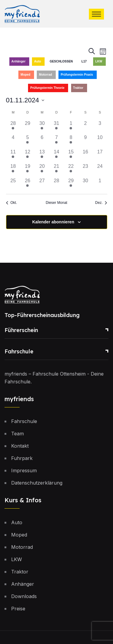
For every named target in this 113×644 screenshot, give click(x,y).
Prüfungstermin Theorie (47, 88)
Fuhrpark (22, 458)
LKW (99, 61)
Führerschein (21, 330)
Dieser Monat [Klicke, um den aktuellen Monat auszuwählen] (56, 203)
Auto (38, 61)
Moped (25, 75)
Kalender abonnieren (53, 222)
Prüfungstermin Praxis (77, 75)
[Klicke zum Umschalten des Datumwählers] (25, 100)
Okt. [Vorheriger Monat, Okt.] (12, 203)
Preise (18, 609)
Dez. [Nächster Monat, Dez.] (101, 203)
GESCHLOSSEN (61, 61)
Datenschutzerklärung (37, 483)
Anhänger (19, 61)
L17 (84, 61)
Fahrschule (19, 351)
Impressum (24, 470)
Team (17, 434)
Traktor (78, 88)
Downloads (24, 596)
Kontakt (20, 446)
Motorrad (45, 75)
